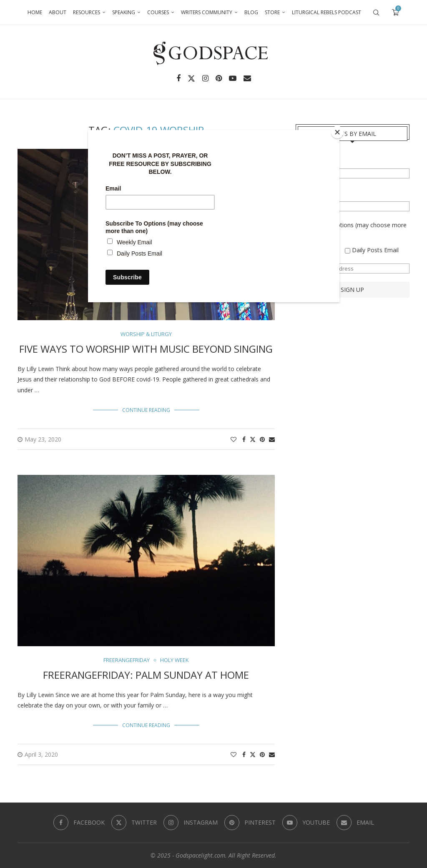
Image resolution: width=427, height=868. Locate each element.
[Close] (337, 132)
